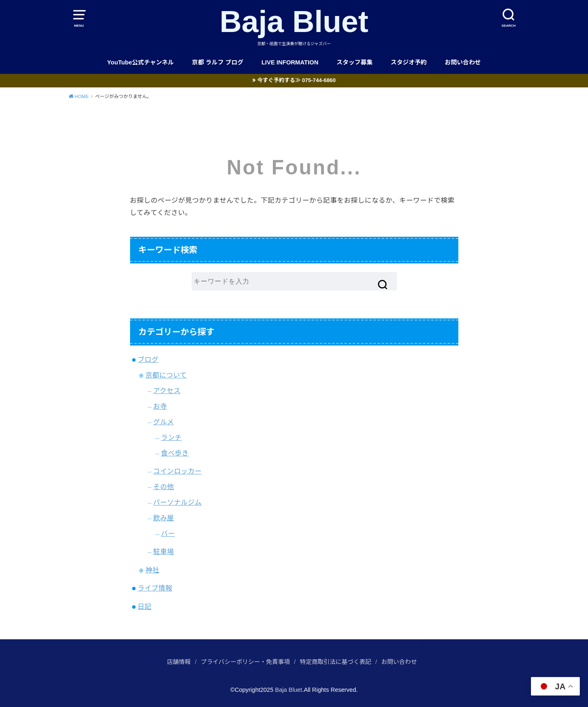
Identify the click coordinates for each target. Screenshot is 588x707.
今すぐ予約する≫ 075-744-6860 (296, 80)
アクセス (167, 391)
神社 (152, 570)
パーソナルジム (177, 502)
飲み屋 (164, 518)
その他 (164, 487)
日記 (144, 606)
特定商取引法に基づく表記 (336, 662)
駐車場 (164, 551)
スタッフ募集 (355, 62)
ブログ (148, 359)
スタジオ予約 (409, 62)
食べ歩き (175, 453)
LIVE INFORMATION (290, 62)
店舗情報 (179, 662)
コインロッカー (177, 471)
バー (168, 533)
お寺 (160, 406)
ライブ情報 (155, 588)
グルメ (164, 422)
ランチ (171, 437)
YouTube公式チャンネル (141, 62)
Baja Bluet (294, 22)
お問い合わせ (463, 62)
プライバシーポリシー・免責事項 (245, 662)
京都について (166, 375)
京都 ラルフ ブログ (218, 62)
